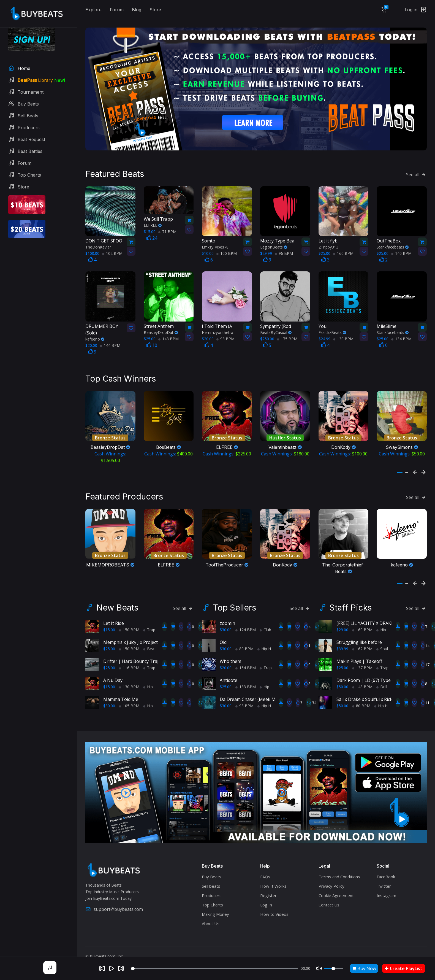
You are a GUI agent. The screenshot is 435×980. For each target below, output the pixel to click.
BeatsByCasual (276, 331)
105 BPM (129, 703)
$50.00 (342, 684)
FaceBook (386, 874)
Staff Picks (351, 605)
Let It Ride (114, 621)
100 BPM (227, 252)
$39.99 (342, 646)
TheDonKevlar (98, 246)
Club (265, 627)
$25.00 (109, 646)
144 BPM (110, 344)
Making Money (215, 912)
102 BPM (112, 252)
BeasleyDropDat (161, 331)
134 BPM (401, 337)
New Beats (117, 605)
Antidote (229, 678)
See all (416, 173)
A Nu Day (113, 678)
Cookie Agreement (336, 893)
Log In (266, 902)
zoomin (227, 621)
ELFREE (153, 224)
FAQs (265, 874)
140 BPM (401, 252)
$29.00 (342, 627)
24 (152, 237)
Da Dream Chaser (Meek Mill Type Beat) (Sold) (267, 697)
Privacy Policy (331, 884)
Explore (93, 10)
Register (268, 893)
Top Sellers (234, 605)
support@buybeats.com (114, 907)
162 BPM (362, 646)
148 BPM (362, 684)
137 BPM (362, 665)
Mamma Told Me (121, 697)
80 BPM (244, 646)
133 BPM (246, 684)
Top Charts (212, 902)
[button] (400, 471)
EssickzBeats (332, 331)
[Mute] (319, 968)
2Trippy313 (328, 246)
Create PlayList (404, 968)
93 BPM (225, 337)
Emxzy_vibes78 (215, 246)
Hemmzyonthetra (218, 331)
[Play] (112, 968)
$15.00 (109, 627)
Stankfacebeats (393, 246)
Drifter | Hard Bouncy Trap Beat (137, 659)
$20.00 (226, 665)
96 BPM (284, 252)
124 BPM (246, 627)
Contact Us (329, 902)
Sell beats (211, 884)
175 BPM (287, 337)
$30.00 (109, 703)
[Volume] (333, 969)
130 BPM (343, 337)
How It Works (273, 884)
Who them (230, 659)
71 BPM (167, 230)
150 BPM (129, 627)
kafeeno (95, 338)
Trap (149, 627)
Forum (117, 10)
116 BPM (129, 665)
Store (155, 10)
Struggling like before (359, 640)
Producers (212, 893)
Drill (382, 684)
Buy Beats (212, 874)
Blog (137, 10)
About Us (211, 921)
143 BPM (168, 337)
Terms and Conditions (339, 874)
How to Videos (274, 912)
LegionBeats (274, 246)
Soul (382, 646)
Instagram (386, 893)
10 (152, 344)
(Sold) (104, 328)
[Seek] (214, 969)
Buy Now (364, 968)
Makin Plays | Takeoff (359, 659)
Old (223, 640)
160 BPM (343, 252)
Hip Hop (152, 684)
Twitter (384, 884)
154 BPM (246, 665)
